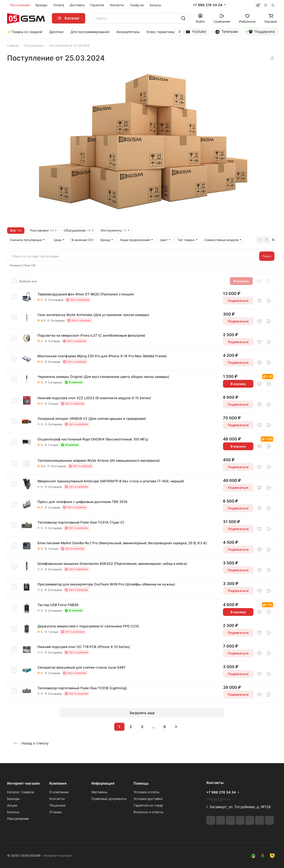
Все (16, 230)
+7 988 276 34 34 (208, 5)
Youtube (196, 32)
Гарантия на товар (148, 805)
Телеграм (227, 32)
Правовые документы (109, 799)
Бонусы (13, 812)
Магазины (99, 792)
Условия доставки (148, 799)
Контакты (57, 799)
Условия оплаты (146, 792)
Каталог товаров (21, 792)
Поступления (18, 819)
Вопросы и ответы (148, 812)
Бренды (13, 799)
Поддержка (261, 32)
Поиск (267, 256)
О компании (59, 792)
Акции (12, 805)
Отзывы (55, 812)
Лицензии (57, 805)
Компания (58, 783)
